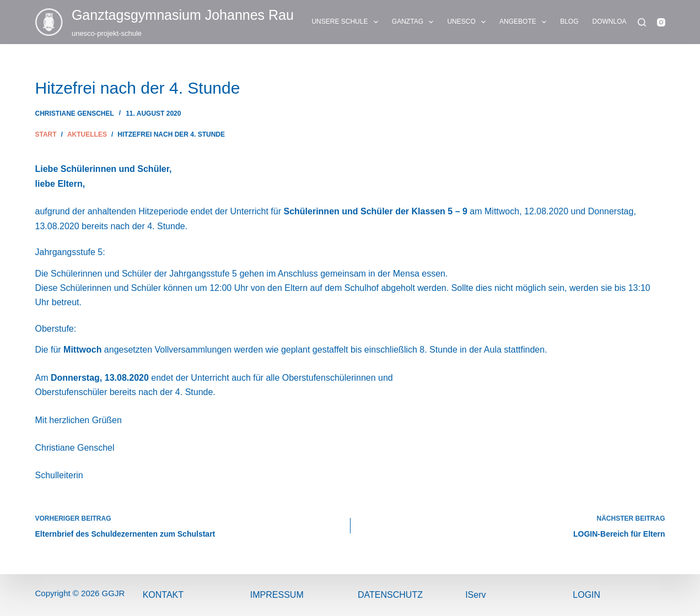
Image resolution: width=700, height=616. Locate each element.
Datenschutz (390, 595)
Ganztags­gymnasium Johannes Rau (183, 15)
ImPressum (277, 595)
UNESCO (469, 22)
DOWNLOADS (621, 22)
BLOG (569, 21)
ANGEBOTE (525, 22)
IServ (475, 595)
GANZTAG (415, 22)
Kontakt (163, 595)
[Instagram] (661, 22)
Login (586, 595)
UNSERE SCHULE (347, 22)
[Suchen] (642, 22)
